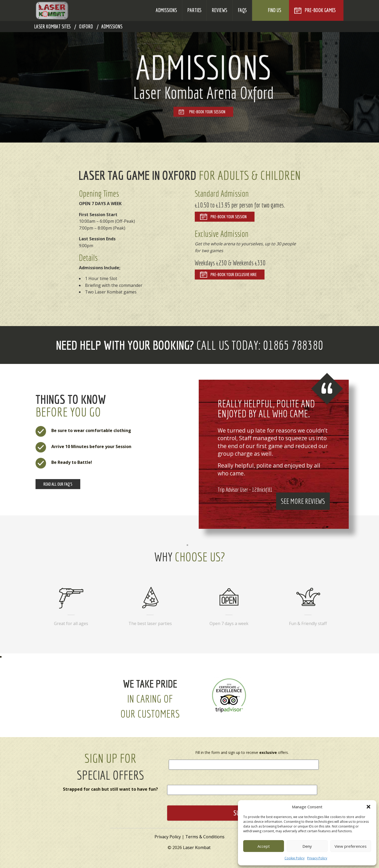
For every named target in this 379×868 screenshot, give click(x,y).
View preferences (351, 846)
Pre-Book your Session (229, 217)
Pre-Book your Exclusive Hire (234, 275)
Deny (307, 846)
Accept (264, 846)
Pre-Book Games (320, 10)
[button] (368, 807)
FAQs (242, 10)
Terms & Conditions (205, 837)
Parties (194, 10)
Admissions (166, 10)
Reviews (220, 10)
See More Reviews (303, 501)
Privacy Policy (317, 858)
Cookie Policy (295, 858)
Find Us (275, 10)
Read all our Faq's (58, 484)
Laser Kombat (197, 847)
